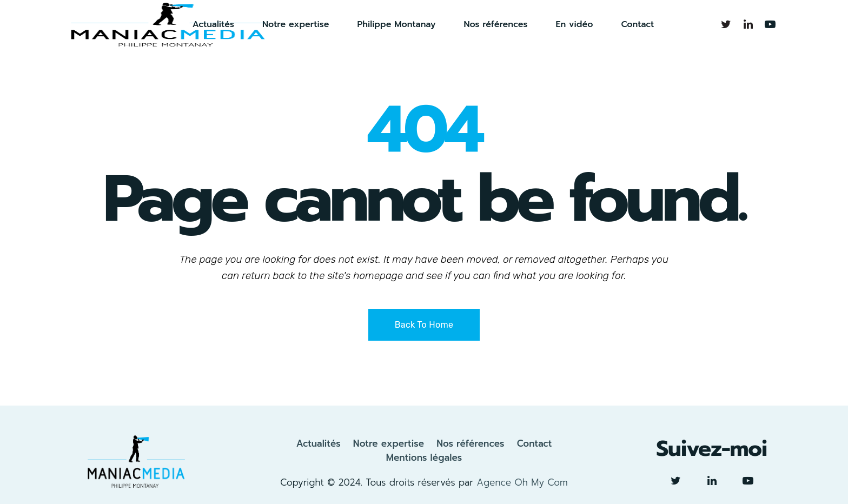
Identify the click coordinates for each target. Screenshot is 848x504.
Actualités (319, 443)
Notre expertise (389, 443)
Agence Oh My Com (522, 482)
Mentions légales (424, 457)
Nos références (470, 443)
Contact (535, 443)
